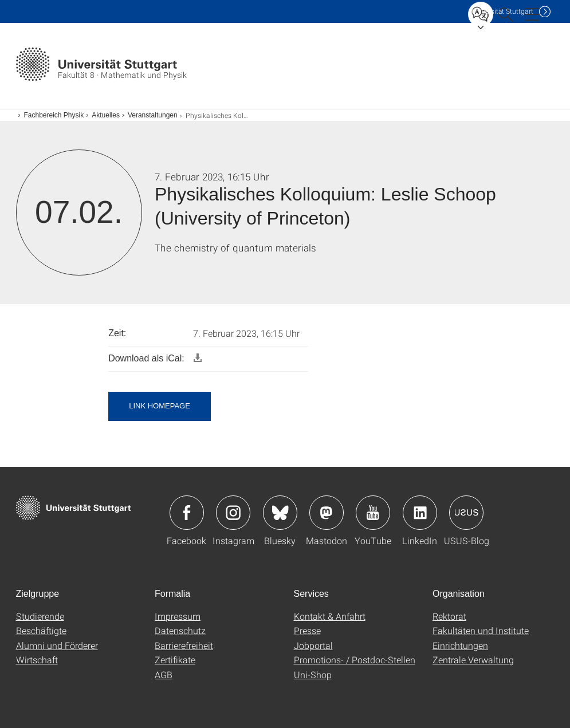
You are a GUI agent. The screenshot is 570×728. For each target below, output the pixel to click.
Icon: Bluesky (280, 513)
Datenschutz (180, 630)
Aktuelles (106, 115)
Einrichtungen (460, 645)
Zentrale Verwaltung (473, 660)
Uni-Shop (313, 674)
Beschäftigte (41, 630)
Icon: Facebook (187, 513)
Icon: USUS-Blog (466, 513)
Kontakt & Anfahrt (330, 616)
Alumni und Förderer (57, 645)
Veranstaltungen (153, 115)
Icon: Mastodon (327, 513)
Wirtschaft (37, 660)
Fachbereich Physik (54, 115)
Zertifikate (175, 660)
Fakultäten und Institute (481, 630)
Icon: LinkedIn (420, 513)
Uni (502, 11)
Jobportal (313, 645)
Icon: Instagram (233, 513)
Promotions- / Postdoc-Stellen (355, 660)
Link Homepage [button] (160, 406)
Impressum (178, 616)
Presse (307, 630)
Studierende (40, 616)
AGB (164, 674)
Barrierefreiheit (184, 645)
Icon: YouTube (373, 513)
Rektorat (449, 616)
